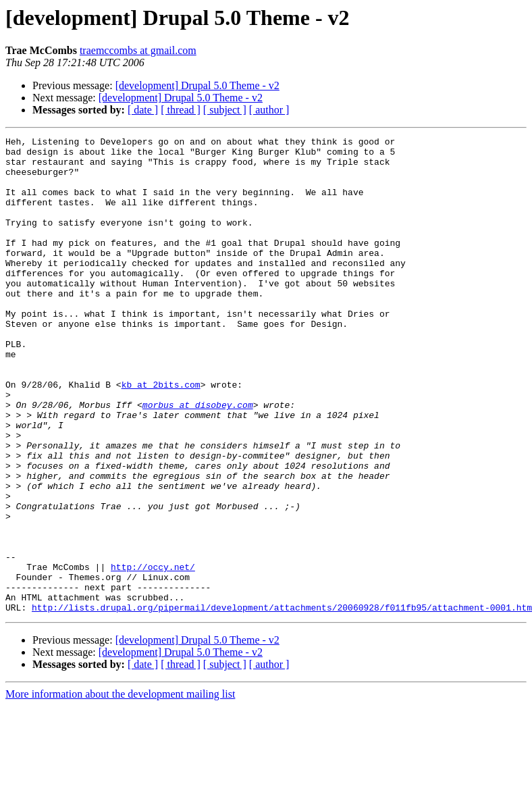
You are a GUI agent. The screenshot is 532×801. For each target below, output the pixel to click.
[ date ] (143, 110)
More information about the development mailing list (120, 789)
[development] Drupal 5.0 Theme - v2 (197, 85)
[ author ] (269, 110)
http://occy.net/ (153, 654)
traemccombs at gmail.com (138, 50)
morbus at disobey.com (198, 459)
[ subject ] (225, 110)
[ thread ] (181, 110)
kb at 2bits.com (161, 435)
